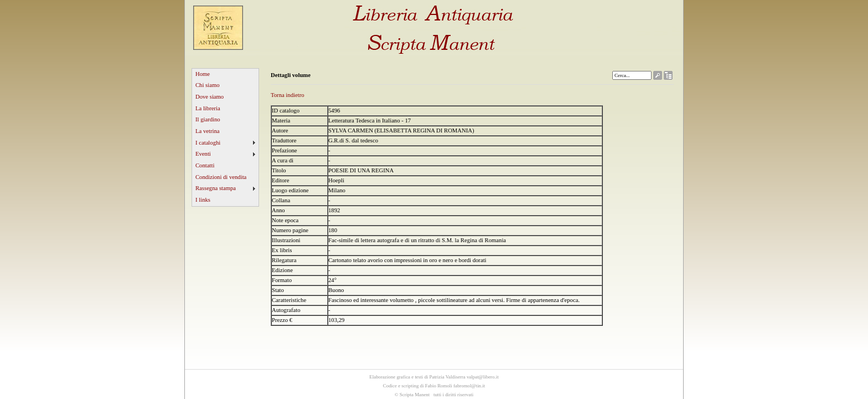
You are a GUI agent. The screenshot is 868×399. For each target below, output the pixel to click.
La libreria (208, 108)
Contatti (205, 165)
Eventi (203, 154)
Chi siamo (208, 85)
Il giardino (208, 119)
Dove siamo (210, 97)
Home (203, 74)
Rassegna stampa (216, 188)
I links (203, 200)
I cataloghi (208, 143)
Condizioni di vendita (221, 177)
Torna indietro (288, 95)
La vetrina (208, 131)
